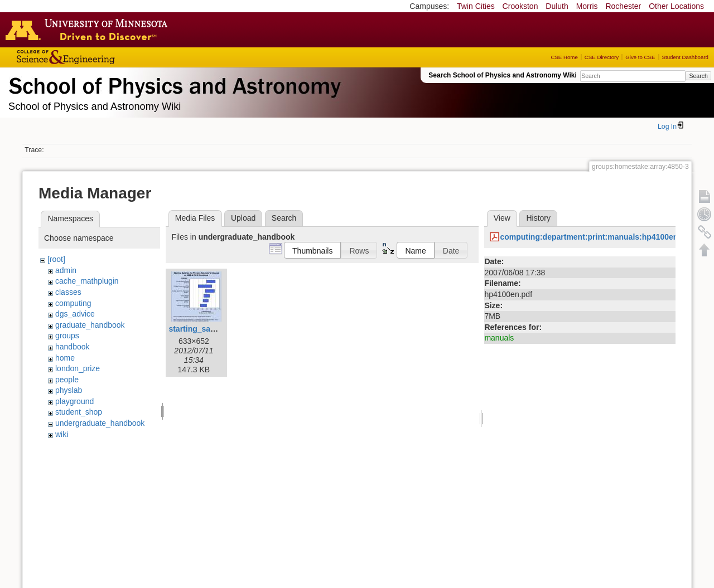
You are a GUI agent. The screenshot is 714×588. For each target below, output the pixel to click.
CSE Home (564, 57)
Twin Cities (476, 6)
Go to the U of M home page (89, 30)
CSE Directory (602, 57)
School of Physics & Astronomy (173, 84)
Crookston (520, 6)
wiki (62, 434)
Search (698, 76)
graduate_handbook (90, 325)
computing (73, 303)
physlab (69, 390)
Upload (243, 218)
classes (68, 292)
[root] (56, 259)
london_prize (78, 368)
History (538, 218)
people (67, 380)
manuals (499, 338)
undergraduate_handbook (100, 423)
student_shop (79, 412)
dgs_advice (75, 314)
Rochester (623, 6)
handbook (73, 347)
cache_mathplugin (87, 281)
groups (67, 336)
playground (74, 401)
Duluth (557, 6)
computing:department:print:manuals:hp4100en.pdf (596, 237)
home (65, 358)
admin (66, 270)
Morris (587, 6)
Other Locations (676, 6)
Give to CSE (640, 57)
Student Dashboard (685, 57)
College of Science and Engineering (100, 57)
